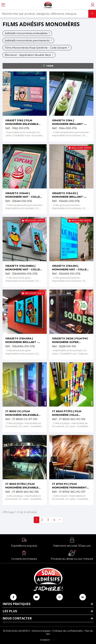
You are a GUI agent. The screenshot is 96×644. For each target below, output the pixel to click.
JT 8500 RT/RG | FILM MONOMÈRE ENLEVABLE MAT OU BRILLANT (22, 486)
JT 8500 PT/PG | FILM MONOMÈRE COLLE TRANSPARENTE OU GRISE (70, 413)
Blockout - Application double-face (29, 55)
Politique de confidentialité (68, 631)
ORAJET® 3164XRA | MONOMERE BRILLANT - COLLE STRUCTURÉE (22, 340)
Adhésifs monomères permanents (28, 40)
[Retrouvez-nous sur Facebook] (13, 597)
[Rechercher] (92, 14)
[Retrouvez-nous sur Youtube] (36, 597)
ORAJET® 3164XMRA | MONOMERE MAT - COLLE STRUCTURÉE (23, 268)
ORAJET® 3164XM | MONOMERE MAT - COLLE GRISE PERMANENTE (69, 268)
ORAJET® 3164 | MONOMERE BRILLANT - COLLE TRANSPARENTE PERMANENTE (68, 122)
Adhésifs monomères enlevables (27, 33)
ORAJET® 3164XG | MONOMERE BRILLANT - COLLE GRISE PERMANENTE (71, 195)
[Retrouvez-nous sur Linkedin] (83, 597)
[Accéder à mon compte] (93, 5)
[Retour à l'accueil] (48, 5)
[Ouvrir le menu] (3, 5)
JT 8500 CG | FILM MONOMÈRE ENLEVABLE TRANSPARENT (22, 413)
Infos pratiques (17, 604)
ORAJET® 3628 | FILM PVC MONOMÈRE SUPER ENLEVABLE (70, 340)
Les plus (10, 611)
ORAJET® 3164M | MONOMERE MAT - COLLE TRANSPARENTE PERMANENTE (23, 195)
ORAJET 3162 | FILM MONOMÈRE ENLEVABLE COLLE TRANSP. (22, 122)
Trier (48, 66)
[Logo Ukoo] (53, 640)
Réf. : (8, 128)
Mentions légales (41, 631)
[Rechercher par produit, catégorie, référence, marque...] (44, 14)
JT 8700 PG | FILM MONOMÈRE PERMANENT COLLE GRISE (69, 486)
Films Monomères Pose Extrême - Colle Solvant (37, 48)
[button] (24, 542)
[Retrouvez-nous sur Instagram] (60, 597)
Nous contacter (17, 618)
